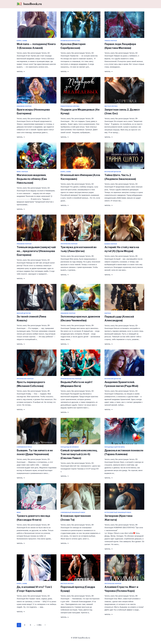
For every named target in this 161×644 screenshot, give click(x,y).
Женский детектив (24, 313)
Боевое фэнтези (111, 244)
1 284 (39, 625)
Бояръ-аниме (22, 41)
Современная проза (24, 447)
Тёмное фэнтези (111, 41)
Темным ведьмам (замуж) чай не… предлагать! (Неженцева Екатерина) (36, 251)
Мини (19, 512)
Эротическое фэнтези (69, 244)
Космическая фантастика (70, 41)
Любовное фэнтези (24, 106)
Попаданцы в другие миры (115, 447)
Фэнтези (108, 313)
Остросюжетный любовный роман (118, 512)
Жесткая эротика (111, 106)
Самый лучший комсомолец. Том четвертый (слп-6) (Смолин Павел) (79, 454)
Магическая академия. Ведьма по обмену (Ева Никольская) (32, 179)
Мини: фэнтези (22, 172)
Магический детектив (113, 172)
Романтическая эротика (70, 106)
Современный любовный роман (73, 512)
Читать (21, 72)
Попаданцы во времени (70, 447)
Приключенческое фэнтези (71, 379)
